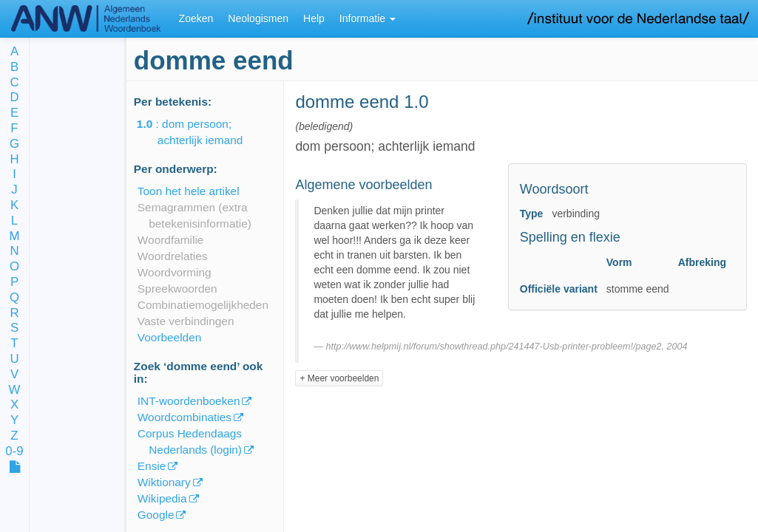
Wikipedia (162, 498)
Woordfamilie (171, 240)
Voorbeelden (169, 337)
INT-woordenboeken (189, 401)
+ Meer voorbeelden (339, 378)
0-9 (14, 452)
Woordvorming (175, 272)
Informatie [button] (368, 18)
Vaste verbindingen (186, 321)
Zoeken (196, 18)
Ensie (152, 466)
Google (156, 515)
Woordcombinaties (185, 417)
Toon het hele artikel (189, 191)
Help (314, 18)
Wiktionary (164, 482)
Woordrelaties (173, 256)
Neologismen (258, 18)
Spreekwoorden (177, 289)
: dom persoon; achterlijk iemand (200, 132)
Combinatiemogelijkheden (203, 305)
